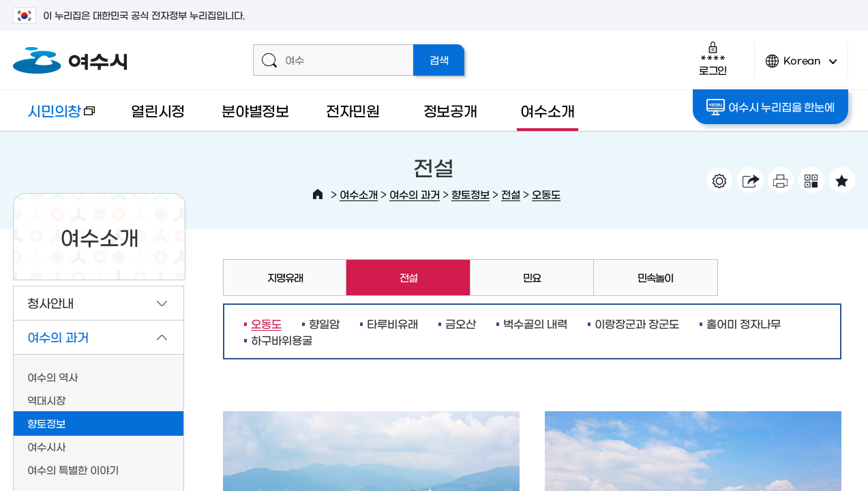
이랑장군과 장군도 (637, 323)
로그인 (713, 58)
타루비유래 (392, 323)
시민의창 (54, 117)
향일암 (324, 323)
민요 (532, 277)
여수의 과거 (415, 194)
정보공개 (450, 110)
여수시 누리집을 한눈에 (770, 107)
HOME (318, 194)
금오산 (461, 323)
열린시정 (158, 110)
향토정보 (470, 194)
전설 (511, 194)
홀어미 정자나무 (744, 323)
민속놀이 (655, 277)
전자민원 (353, 110)
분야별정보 (255, 110)
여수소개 (547, 110)
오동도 (546, 194)
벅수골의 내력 (535, 323)
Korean (801, 66)
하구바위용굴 (282, 340)
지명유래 (285, 277)
